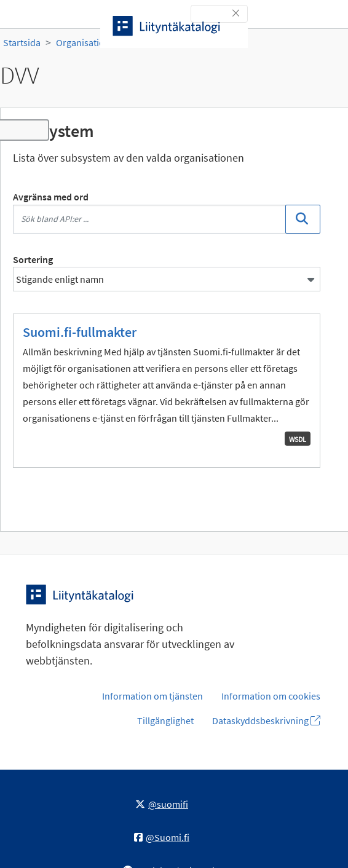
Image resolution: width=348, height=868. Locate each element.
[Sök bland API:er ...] (149, 219)
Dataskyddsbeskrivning (266, 720)
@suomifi (162, 804)
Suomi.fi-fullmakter (80, 332)
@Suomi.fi (162, 837)
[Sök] (303, 219)
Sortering (33, 259)
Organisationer (87, 42)
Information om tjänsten (152, 696)
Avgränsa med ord (51, 197)
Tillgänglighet (165, 720)
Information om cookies (271, 696)
